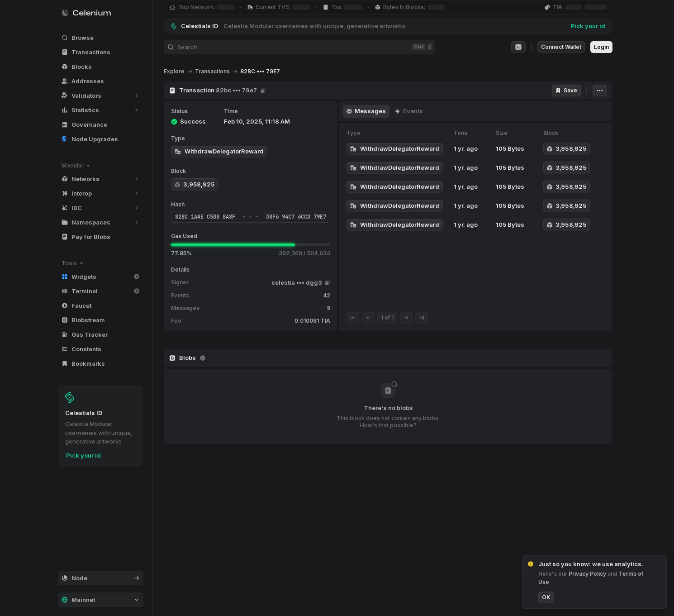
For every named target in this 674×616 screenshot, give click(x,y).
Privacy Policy (584, 574)
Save (566, 90)
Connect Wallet (561, 47)
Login (601, 47)
